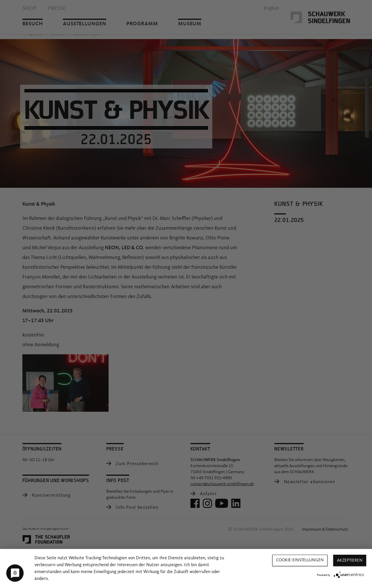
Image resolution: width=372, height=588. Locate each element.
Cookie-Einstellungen (300, 560)
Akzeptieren (350, 561)
